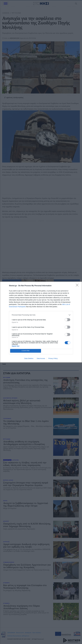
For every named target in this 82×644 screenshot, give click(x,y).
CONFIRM (26, 351)
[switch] (67, 320)
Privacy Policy (53, 358)
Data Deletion (29, 358)
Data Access (41, 358)
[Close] (78, 286)
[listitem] (41, 315)
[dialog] (41, 322)
